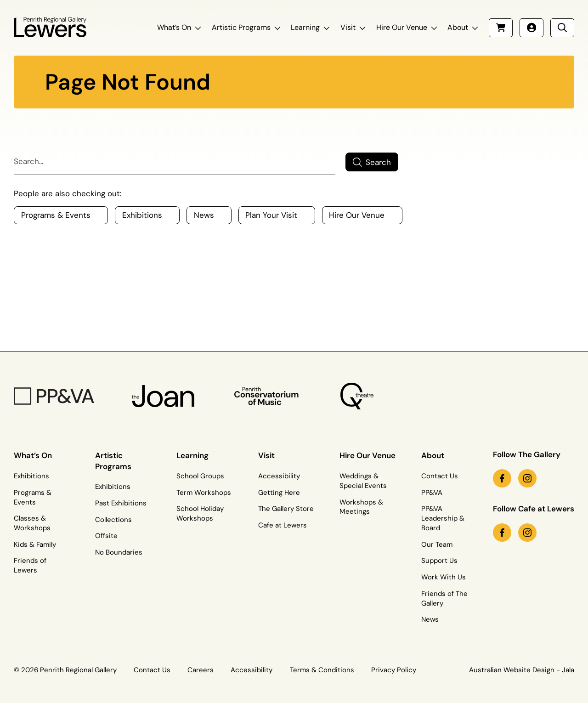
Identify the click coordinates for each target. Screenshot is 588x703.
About (458, 27)
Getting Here (279, 493)
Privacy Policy (394, 670)
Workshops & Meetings (361, 507)
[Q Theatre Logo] (357, 396)
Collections (113, 520)
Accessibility (279, 476)
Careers (201, 670)
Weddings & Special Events (363, 481)
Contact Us (440, 476)
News (430, 619)
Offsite (106, 536)
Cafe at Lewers (283, 525)
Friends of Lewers (30, 565)
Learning (305, 27)
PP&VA (432, 493)
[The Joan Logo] (163, 396)
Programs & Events (33, 497)
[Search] (175, 162)
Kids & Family (35, 544)
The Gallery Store (286, 509)
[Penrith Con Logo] (267, 396)
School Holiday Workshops (200, 513)
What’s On (174, 27)
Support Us (439, 561)
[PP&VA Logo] (54, 396)
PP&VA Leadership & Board (443, 518)
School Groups (200, 476)
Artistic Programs (241, 27)
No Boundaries (119, 552)
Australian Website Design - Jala (522, 670)
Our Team (437, 544)
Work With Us (444, 577)
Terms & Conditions (322, 670)
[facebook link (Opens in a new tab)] (502, 478)
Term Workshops (204, 493)
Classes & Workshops (32, 523)
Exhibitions (31, 476)
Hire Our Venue (402, 27)
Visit (348, 27)
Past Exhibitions (121, 503)
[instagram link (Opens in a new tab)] (527, 478)
